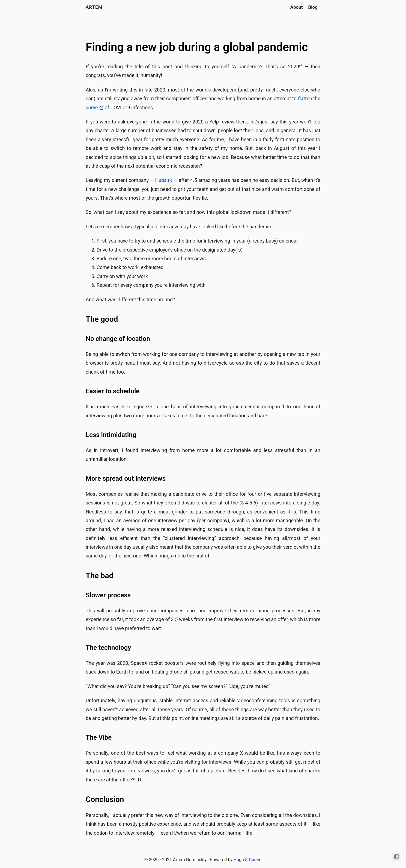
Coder (255, 860)
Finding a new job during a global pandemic (197, 47)
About (297, 7)
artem (94, 7)
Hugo (239, 860)
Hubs (161, 180)
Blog (313, 7)
